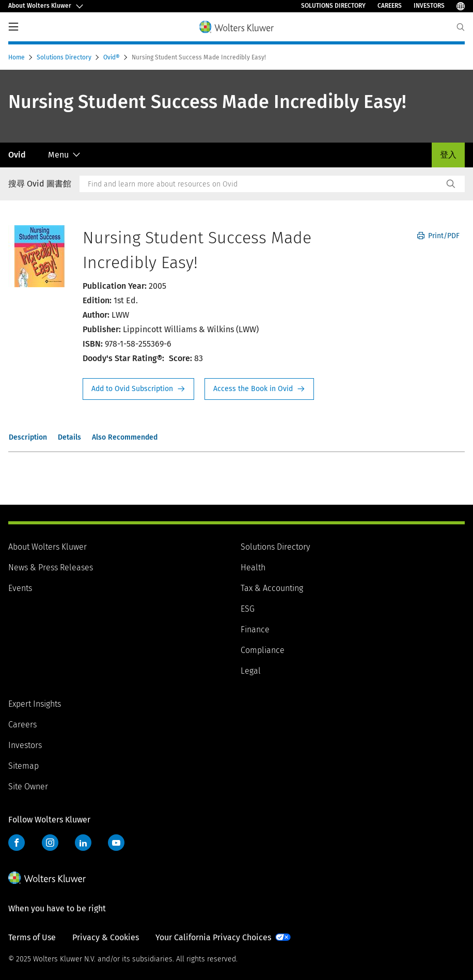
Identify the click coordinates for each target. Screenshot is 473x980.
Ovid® (112, 57)
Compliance (263, 650)
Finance (255, 629)
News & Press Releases (51, 567)
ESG (248, 609)
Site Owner (28, 787)
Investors (429, 6)
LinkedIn (83, 843)
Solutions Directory (333, 6)
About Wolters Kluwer (48, 547)
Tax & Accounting (272, 588)
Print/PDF (438, 236)
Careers (390, 6)
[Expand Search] (461, 27)
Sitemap (23, 766)
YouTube (116, 843)
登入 (448, 155)
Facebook (17, 843)
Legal (251, 671)
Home (17, 57)
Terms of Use (32, 937)
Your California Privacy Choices (213, 937)
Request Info (138, 389)
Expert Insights (35, 704)
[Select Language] (461, 6)
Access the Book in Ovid (259, 389)
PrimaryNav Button (13, 27)
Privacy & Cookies (106, 937)
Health (253, 567)
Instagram (50, 843)
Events (20, 588)
